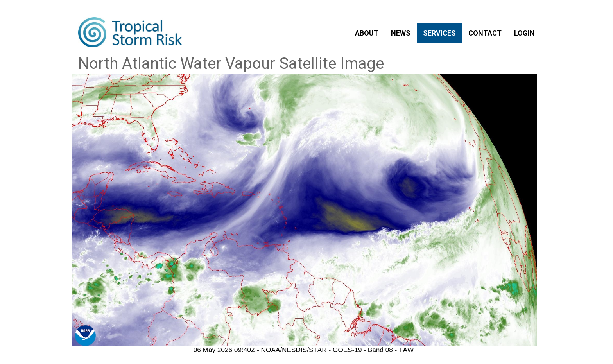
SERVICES (439, 33)
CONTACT (485, 33)
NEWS (401, 33)
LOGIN (524, 33)
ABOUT (367, 33)
